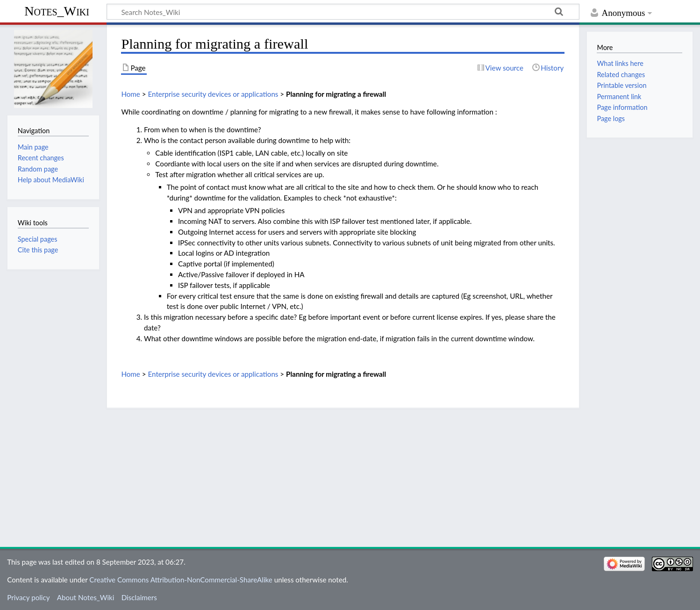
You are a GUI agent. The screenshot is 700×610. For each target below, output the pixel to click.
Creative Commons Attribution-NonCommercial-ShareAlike (181, 580)
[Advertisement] (343, 474)
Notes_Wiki (57, 11)
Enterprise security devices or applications (213, 94)
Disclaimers (139, 597)
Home (130, 94)
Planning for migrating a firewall (336, 94)
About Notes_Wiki (86, 597)
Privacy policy (28, 597)
